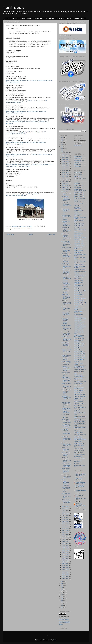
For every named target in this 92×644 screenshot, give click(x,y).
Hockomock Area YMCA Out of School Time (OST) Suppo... (66, 272)
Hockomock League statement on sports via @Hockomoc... (66, 482)
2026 (62, 138)
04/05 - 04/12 (65, 550)
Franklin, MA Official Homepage (79, 360)
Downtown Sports (78, 233)
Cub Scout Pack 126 (79, 224)
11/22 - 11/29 (65, 164)
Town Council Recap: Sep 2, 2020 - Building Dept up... (66, 297)
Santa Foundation (78, 433)
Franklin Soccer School (80, 344)
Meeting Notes (39, 18)
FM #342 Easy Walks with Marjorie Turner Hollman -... (66, 199)
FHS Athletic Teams (79, 243)
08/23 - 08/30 (65, 506)
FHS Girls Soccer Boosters (78, 248)
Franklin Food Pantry (79, 295)
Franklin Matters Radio (79, 322)
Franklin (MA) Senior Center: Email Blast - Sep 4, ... (66, 205)
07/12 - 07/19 (65, 520)
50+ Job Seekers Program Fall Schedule (66, 454)
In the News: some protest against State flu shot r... (66, 465)
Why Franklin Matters (26, 18)
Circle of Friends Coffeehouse (78, 215)
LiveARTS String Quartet (80, 382)
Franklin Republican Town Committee (79, 336)
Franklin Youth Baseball (80, 352)
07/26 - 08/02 (65, 515)
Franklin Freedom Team (80, 299)
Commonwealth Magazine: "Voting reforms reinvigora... (66, 230)
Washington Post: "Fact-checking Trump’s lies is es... (66, 502)
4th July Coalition (78, 175)
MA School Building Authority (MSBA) (79, 388)
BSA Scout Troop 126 (79, 193)
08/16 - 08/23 (65, 509)
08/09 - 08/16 (65, 511)
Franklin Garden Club (79, 301)
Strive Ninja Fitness (79, 449)
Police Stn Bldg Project (79, 422)
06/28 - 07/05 (65, 524)
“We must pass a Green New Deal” (66, 374)
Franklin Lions (77, 320)
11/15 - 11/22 (65, 166)
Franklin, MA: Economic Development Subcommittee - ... (66, 432)
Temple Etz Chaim (78, 453)
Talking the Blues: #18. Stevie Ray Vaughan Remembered (66, 411)
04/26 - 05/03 (65, 544)
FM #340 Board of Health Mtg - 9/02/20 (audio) (66, 255)
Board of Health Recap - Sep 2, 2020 (66, 308)
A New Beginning (80, 482)
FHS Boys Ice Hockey (79, 245)
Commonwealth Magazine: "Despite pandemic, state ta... (66, 237)
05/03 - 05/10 (65, 541)
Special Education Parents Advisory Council (80, 439)
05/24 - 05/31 (65, 535)
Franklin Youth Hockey (79, 356)
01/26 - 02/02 (65, 572)
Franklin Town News (79, 346)
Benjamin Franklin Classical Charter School (80, 190)
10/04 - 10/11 (65, 179)
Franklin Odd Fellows (79, 328)
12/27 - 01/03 (65, 153)
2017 (62, 586)
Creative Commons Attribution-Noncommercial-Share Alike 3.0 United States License (64, 621)
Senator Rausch (78, 157)
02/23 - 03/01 (65, 563)
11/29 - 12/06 (65, 161)
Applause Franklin (78, 185)
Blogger (55, 640)
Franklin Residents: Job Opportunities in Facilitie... (66, 328)
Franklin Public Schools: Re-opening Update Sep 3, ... (66, 266)
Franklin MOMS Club (79, 324)
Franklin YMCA (78, 350)
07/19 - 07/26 (65, 517)
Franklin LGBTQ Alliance (80, 318)
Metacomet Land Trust (79, 394)
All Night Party (77, 177)
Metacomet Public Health (80, 396)
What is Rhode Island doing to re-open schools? (66, 421)
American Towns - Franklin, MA (78, 183)
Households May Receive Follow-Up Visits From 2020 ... (66, 404)
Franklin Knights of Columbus (78, 315)
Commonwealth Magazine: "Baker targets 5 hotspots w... (66, 278)
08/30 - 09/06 (65, 190)
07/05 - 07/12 (65, 522)
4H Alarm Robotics (78, 173)
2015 (62, 590)
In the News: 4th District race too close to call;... (66, 333)
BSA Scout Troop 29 (79, 195)
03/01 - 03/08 (65, 561)
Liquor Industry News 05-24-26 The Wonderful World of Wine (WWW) (80, 476)
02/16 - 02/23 (65, 565)
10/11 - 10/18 (65, 177)
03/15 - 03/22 (65, 557)
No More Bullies (78, 406)
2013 (62, 594)
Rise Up (76, 425)
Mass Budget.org (78, 392)
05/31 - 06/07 (65, 533)
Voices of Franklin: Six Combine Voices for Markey (66, 392)
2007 (62, 607)
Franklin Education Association (78, 286)
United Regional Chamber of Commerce (80, 457)
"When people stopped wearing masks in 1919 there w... (66, 379)
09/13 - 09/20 (65, 186)
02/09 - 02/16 (65, 568)
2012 (62, 596)
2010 (62, 601)
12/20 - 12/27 (65, 155)
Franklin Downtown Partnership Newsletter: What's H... (66, 357)
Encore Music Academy (80, 237)
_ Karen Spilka (77, 167)
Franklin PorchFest (78, 330)
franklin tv (16, 229)
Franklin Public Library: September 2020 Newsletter (66, 339)
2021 (62, 149)
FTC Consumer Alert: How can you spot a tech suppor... (66, 243)
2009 (62, 603)
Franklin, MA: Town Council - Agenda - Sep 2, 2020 (66, 476)
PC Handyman (77, 420)
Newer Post (10, 235)
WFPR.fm (76, 463)
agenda (11, 229)
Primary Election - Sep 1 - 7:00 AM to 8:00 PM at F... (66, 444)
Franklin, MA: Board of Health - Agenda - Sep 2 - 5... (66, 439)
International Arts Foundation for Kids (79, 376)
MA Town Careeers (78, 390)
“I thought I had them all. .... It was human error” (65, 211)
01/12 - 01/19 (65, 576)
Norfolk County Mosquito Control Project (80, 408)
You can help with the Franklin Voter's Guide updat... (66, 314)
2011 (62, 599)
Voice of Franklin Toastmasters (78, 461)
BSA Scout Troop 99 (79, 197)
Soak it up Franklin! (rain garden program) (80, 435)
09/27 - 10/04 (65, 181)
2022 (62, 146)
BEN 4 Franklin (78, 187)
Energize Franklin (78, 239)
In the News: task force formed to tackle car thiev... (66, 426)
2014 (62, 592)
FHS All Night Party (79, 241)
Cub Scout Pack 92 (79, 226)
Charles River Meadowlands (77, 208)
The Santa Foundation (79, 455)
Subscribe (15, 18)
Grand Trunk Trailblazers (80, 370)
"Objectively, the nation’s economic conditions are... (66, 223)
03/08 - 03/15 (65, 559)
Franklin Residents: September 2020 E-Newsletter (66, 363)
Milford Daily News (78, 402)
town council (30, 229)
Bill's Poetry (79, 504)
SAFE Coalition (78, 431)
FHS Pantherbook (78, 250)
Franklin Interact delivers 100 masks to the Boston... (66, 471)
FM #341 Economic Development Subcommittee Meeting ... (66, 250)
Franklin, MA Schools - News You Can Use (79, 367)
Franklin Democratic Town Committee (79, 278)
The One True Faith (81, 490)
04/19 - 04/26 (65, 546)
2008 (62, 605)
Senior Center (23, 229)
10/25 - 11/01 (65, 172)
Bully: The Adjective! (79, 202)
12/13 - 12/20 (65, 157)
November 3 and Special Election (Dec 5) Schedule (66, 217)
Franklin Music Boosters (80, 326)
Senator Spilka (77, 165)
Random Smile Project (79, 423)
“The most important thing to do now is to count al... (66, 368)
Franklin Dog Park (78, 280)
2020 (62, 151)
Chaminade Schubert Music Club (79, 205)
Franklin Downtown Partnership (79, 283)
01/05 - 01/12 (65, 578)
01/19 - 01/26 (65, 574)
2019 (62, 581)
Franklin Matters (13, 8)
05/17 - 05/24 (65, 537)
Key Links (69, 18)
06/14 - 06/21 (65, 528)
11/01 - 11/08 (65, 170)
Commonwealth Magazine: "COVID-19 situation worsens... (65, 321)
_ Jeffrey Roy (77, 163)
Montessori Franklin (79, 404)
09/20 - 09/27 (65, 183)
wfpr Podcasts (50, 18)
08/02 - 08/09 (65, 513)
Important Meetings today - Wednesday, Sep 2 (66, 351)
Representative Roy (79, 161)
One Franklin (77, 411)
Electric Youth (77, 235)
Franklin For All (78, 297)
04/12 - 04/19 (65, 548)
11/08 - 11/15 (65, 168)
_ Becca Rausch (78, 159)
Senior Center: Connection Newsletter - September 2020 (66, 345)
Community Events (80, 18)
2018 (62, 583)
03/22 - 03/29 (65, 554)
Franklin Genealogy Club (80, 303)
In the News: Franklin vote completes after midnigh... (66, 284)
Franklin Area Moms (79, 264)
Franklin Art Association (80, 270)
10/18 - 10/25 (65, 175)
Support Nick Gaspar (79, 451)
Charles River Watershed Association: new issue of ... (66, 460)
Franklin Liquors (80, 473)
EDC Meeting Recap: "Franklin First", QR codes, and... (66, 303)
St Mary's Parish (78, 441)
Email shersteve (78, 145)
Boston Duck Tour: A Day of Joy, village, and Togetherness (80, 485)
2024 (62, 142)
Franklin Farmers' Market (80, 291)
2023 (62, 144)
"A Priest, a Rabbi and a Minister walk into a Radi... (66, 489)
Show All (85, 510)
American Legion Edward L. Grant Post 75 (80, 179)
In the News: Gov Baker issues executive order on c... (66, 496)
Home (8, 18)
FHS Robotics (77, 252)
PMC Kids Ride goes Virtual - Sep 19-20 (65, 449)
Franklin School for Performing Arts (78, 341)
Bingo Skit (78, 492)
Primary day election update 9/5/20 (66, 193)
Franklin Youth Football (79, 354)
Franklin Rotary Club (79, 339)
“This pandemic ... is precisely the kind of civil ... (66, 416)
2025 (62, 140)
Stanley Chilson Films (79, 443)
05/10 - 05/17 (65, 539)
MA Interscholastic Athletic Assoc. (78, 384)
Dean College (77, 228)
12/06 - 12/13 (65, 159)
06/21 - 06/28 (65, 526)
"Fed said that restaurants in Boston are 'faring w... (66, 290)
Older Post (51, 235)
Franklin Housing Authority (78, 309)
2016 (62, 588)
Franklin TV (77, 348)
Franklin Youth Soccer (79, 358)
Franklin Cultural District (80, 275)
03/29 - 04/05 (65, 552)
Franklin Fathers (78, 293)
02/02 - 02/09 (65, 570)
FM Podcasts (60, 18)
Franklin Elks (77, 289)
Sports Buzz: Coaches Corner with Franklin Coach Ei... (66, 398)
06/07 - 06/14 (65, 530)
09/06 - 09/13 (65, 188)
